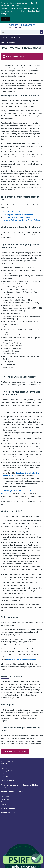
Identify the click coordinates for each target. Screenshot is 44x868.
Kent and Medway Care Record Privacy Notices (22, 220)
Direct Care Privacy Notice (13, 212)
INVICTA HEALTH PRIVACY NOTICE (15, 752)
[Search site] (41, 32)
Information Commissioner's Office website (23, 660)
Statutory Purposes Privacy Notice (17, 217)
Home (2, 43)
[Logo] (22, 26)
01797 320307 (9, 781)
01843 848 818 (9, 809)
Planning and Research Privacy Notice (18, 215)
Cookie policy (30, 11)
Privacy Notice (11, 43)
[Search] (20, 32)
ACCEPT (5, 19)
